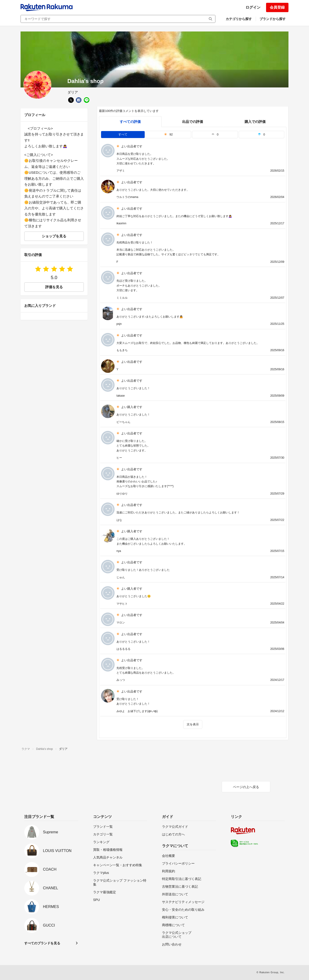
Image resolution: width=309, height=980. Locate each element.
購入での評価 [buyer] (255, 122)
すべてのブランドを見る (42, 943)
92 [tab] (169, 134)
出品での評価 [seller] (193, 122)
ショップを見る (54, 236)
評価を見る (54, 287)
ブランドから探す (273, 19)
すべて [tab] (123, 134)
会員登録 (277, 7)
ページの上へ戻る (246, 787)
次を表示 (193, 724)
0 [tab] (215, 134)
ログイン (253, 7)
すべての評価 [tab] (130, 122)
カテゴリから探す (239, 19)
